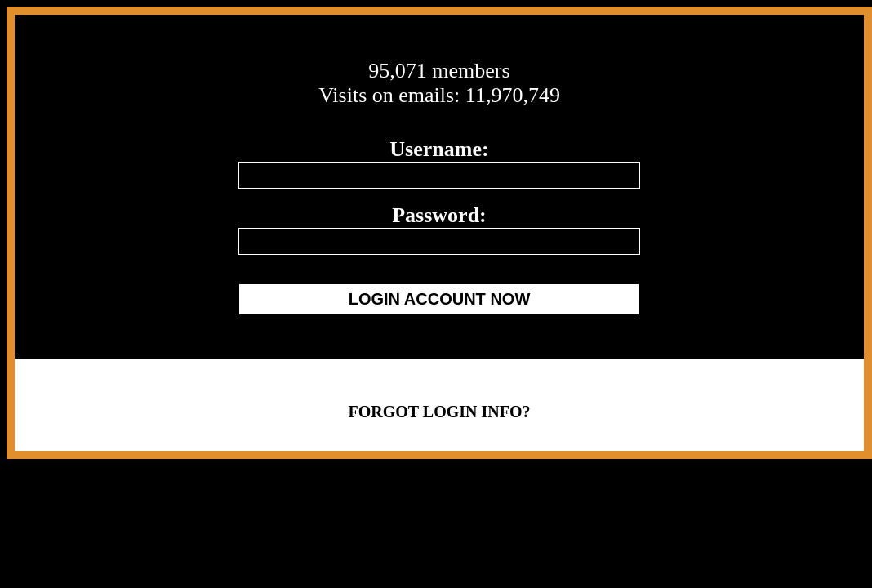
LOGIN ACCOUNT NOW (440, 299)
